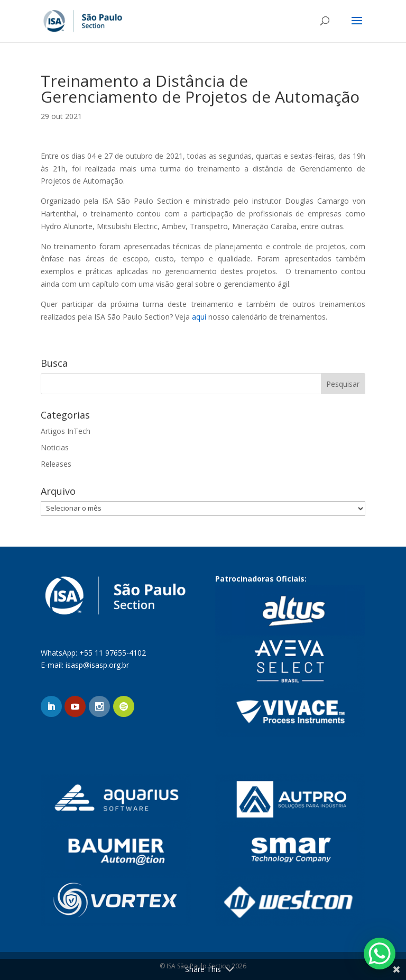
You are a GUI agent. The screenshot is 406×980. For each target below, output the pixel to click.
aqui (199, 317)
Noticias (55, 447)
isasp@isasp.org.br (97, 665)
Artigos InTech (66, 431)
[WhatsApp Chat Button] (380, 954)
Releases (56, 464)
